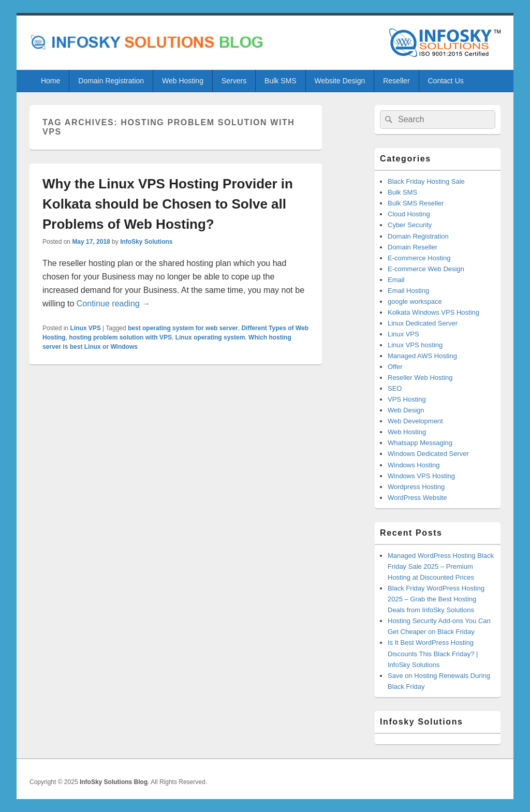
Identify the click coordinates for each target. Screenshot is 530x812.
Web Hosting (183, 81)
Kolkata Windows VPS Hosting (433, 312)
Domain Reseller (413, 247)
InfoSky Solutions (146, 242)
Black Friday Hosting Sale (426, 181)
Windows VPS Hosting (421, 476)
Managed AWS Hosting (422, 356)
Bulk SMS (280, 81)
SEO (395, 388)
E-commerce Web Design (426, 269)
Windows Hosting (414, 465)
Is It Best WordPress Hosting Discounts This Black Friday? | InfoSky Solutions (433, 653)
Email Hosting (408, 291)
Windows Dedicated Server (428, 454)
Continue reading (113, 304)
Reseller (396, 81)
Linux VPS (85, 328)
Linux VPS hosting (415, 345)
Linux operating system (210, 337)
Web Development (415, 421)
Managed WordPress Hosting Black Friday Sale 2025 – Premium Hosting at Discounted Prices (441, 566)
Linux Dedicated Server (423, 323)
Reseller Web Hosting (420, 378)
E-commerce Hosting (419, 258)
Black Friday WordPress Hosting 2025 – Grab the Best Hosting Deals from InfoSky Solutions (436, 599)
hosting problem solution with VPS (120, 337)
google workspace (415, 301)
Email (396, 280)
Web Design (406, 410)
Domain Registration (111, 81)
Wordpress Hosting (416, 487)
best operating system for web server (183, 328)
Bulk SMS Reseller (416, 203)
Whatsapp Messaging (420, 443)
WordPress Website (417, 498)
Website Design (340, 81)
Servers (234, 81)
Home (50, 81)
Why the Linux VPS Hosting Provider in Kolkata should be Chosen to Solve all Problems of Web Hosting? (168, 204)
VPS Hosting (407, 399)
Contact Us (446, 81)
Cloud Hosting (409, 214)
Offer (395, 367)
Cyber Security (410, 225)
